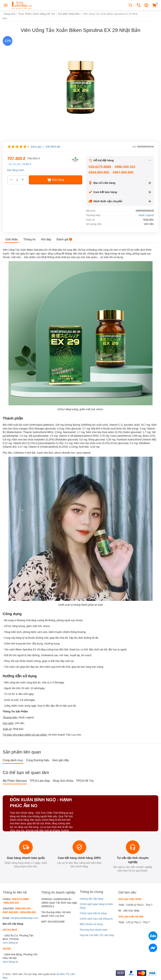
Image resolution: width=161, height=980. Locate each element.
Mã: (134, 147)
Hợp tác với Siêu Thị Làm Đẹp (97, 935)
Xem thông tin (10, 943)
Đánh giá (64, 239)
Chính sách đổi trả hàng (93, 913)
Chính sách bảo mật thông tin (96, 919)
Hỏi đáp (46, 239)
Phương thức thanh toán (93, 930)
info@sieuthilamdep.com (24, 918)
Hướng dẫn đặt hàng (91, 899)
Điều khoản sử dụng (91, 924)
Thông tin (29, 239)
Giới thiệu (12, 239)
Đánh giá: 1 (37, 147)
